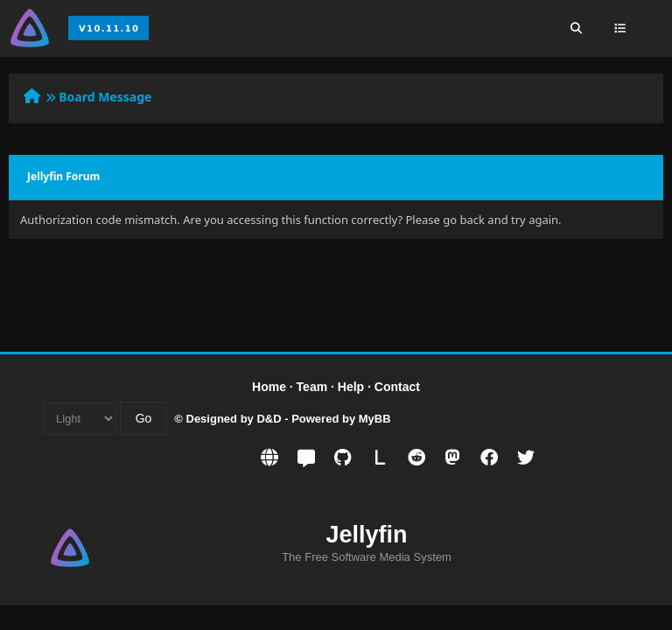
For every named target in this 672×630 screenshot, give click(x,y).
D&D (269, 419)
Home (269, 387)
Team (312, 387)
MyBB (375, 419)
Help (351, 387)
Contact (397, 387)
